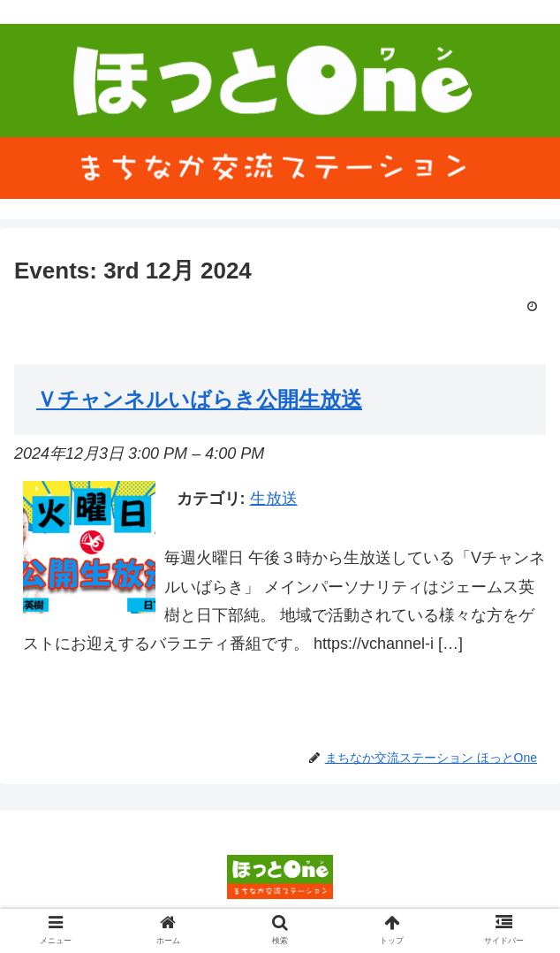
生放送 (274, 499)
